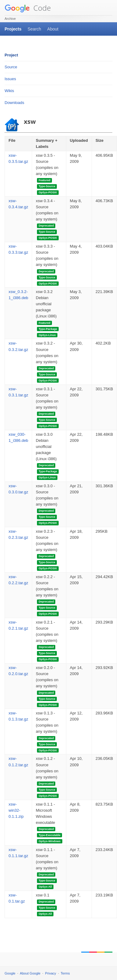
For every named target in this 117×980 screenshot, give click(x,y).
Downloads (14, 103)
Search (34, 29)
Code (28, 8)
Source (11, 67)
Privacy (51, 973)
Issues (10, 79)
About (53, 29)
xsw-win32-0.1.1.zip (16, 810)
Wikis (9, 91)
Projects (13, 29)
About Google (30, 973)
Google (10, 973)
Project (11, 55)
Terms (65, 973)
